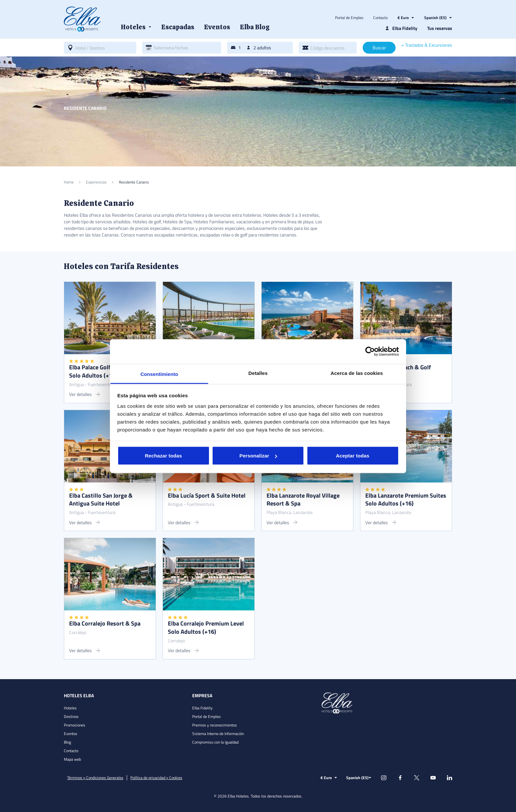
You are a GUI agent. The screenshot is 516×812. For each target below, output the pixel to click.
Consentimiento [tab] (159, 374)
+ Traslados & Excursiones (427, 45)
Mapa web (72, 759)
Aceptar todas (353, 456)
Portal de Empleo (349, 18)
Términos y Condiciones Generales (95, 778)
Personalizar (258, 456)
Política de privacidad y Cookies (156, 778)
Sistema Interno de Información (218, 734)
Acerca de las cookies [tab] (357, 373)
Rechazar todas (163, 456)
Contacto (380, 18)
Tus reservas (440, 28)
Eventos (71, 734)
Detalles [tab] (258, 373)
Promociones (75, 725)
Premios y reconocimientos (215, 725)
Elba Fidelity (202, 708)
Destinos (71, 716)
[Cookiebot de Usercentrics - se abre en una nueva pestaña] (370, 352)
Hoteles (70, 708)
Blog (67, 742)
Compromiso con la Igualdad (215, 742)
